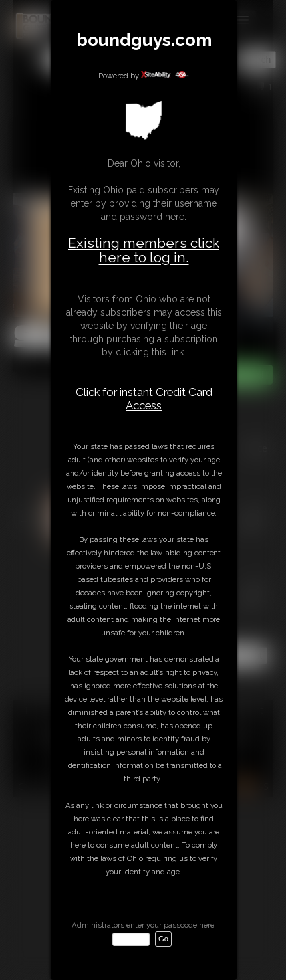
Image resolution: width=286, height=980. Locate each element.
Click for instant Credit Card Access (144, 399)
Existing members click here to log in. (144, 250)
